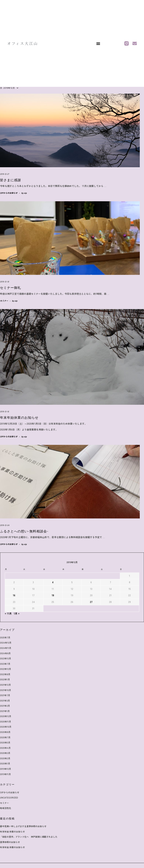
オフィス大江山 (23, 43)
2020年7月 (5, 737)
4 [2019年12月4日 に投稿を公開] (53, 582)
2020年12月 (6, 716)
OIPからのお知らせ (9, 193)
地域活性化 (6, 808)
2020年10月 (6, 727)
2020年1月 (5, 763)
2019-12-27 (5, 174)
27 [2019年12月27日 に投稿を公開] (91, 602)
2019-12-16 (4, 411)
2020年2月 (5, 758)
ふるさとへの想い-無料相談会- (24, 531)
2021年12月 (5, 685)
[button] (98, 43)
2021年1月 (5, 711)
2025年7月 (5, 637)
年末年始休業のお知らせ (19, 418)
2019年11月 (5, 774)
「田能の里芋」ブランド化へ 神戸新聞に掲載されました (29, 837)
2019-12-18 (5, 281)
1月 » (17, 613)
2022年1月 (5, 679)
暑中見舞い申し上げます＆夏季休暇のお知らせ (23, 826)
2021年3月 (5, 700)
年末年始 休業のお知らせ (12, 831)
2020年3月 (5, 753)
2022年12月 (6, 669)
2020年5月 (5, 742)
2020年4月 (5, 748)
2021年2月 (5, 706)
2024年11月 (6, 648)
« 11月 (8, 613)
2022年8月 (5, 674)
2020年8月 (5, 732)
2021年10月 (6, 690)
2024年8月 (5, 653)
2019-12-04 (5, 525)
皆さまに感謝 (10, 180)
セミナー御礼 (10, 288)
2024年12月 (6, 643)
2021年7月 (5, 695)
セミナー (4, 301)
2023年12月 (6, 658)
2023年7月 (5, 664)
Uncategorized (9, 797)
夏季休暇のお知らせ (10, 842)
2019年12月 (6, 769)
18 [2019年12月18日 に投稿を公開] (53, 595)
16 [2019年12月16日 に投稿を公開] (14, 595)
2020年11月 (6, 721)
